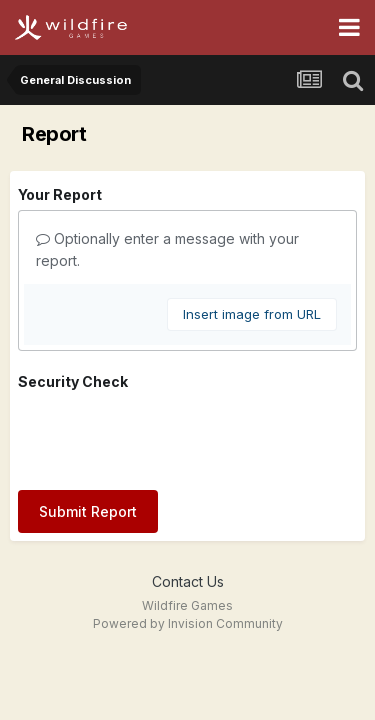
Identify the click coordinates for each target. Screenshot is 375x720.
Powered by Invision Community (188, 623)
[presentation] (170, 436)
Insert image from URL (252, 314)
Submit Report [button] (88, 511)
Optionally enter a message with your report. (167, 249)
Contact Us (188, 581)
